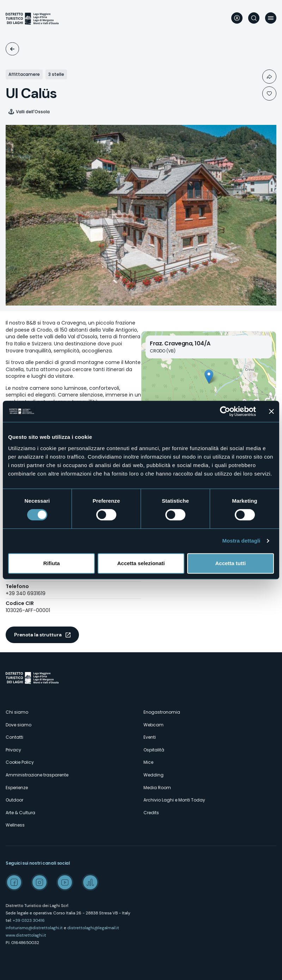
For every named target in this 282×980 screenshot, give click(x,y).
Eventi (150, 737)
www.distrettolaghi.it (26, 935)
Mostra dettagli (241, 541)
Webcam (154, 725)
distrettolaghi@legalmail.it (93, 928)
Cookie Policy (20, 762)
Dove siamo (19, 725)
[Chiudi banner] (271, 411)
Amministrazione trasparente (37, 775)
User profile (237, 18)
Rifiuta (52, 563)
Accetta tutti (230, 563)
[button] (209, 377)
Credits (151, 813)
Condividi (269, 77)
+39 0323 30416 (29, 920)
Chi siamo (17, 712)
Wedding (154, 775)
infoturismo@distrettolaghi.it (34, 928)
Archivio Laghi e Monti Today (174, 800)
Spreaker (90, 882)
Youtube (65, 882)
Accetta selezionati (141, 563)
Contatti (14, 737)
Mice (148, 762)
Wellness (15, 825)
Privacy (13, 750)
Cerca (254, 18)
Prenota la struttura (38, 635)
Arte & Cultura (20, 813)
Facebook (14, 882)
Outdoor (14, 800)
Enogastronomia (162, 712)
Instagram (39, 882)
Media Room (157, 788)
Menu (271, 18)
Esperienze (17, 788)
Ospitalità (12, 49)
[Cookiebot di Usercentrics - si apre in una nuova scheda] (225, 411)
